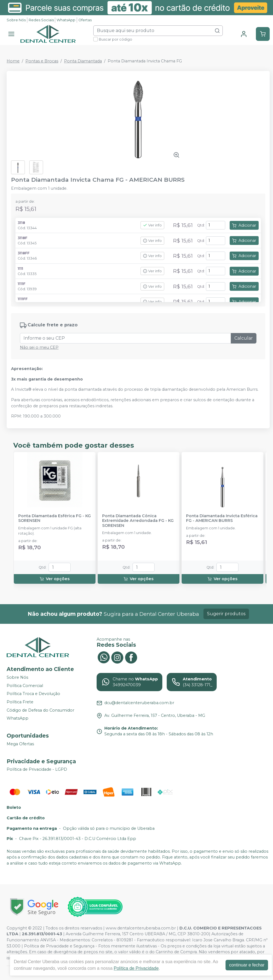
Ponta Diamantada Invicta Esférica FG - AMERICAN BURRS (222, 518)
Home (13, 61)
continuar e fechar (247, 965)
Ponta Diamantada (83, 61)
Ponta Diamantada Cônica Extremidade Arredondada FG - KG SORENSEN (138, 521)
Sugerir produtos (226, 614)
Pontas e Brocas (42, 61)
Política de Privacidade (136, 968)
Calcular (244, 338)
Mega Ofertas (20, 744)
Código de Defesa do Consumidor (40, 710)
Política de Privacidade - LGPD (37, 770)
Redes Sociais (41, 20)
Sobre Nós (16, 20)
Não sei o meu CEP (39, 347)
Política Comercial (25, 686)
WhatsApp (66, 20)
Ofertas (85, 20)
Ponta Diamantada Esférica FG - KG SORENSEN (55, 518)
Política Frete (20, 702)
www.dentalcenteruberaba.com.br (141, 928)
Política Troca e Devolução (33, 694)
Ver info (152, 225)
